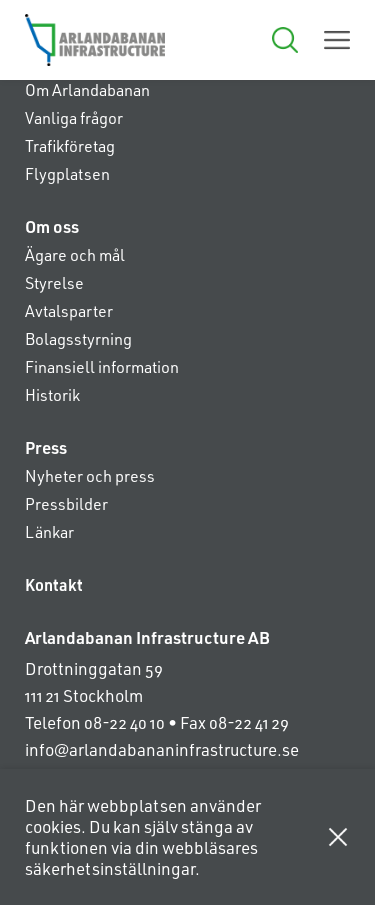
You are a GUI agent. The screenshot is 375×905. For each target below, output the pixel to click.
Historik (52, 394)
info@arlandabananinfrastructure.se (162, 749)
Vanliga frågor (74, 117)
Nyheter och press (90, 475)
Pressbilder (66, 503)
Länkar (49, 531)
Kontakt (54, 584)
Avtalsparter (69, 310)
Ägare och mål (75, 254)
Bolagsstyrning (78, 338)
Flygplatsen (67, 173)
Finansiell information (102, 366)
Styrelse (54, 282)
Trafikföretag (70, 145)
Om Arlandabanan (87, 89)
